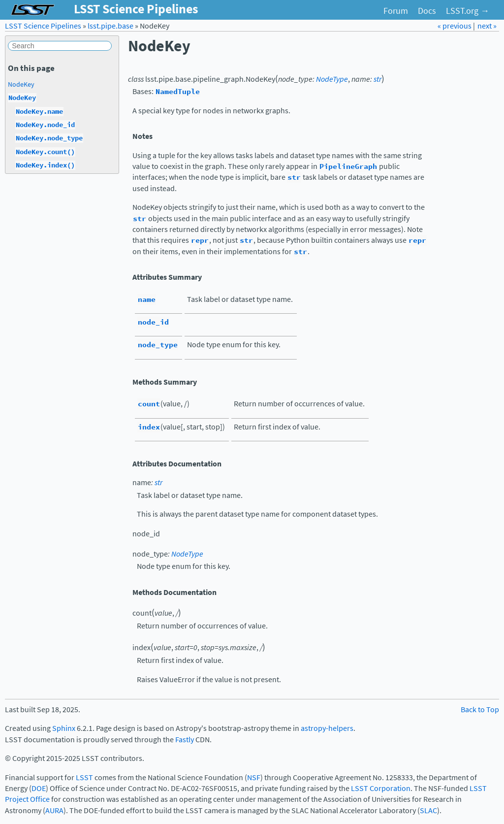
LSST (84, 777)
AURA (54, 810)
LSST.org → (468, 11)
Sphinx (64, 728)
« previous (455, 26)
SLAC (428, 810)
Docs (427, 11)
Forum (396, 11)
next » (487, 26)
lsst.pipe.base (110, 26)
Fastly (185, 740)
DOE (39, 788)
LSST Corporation (381, 788)
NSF (254, 777)
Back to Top (480, 709)
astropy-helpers (327, 728)
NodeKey (21, 84)
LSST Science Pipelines (43, 26)
